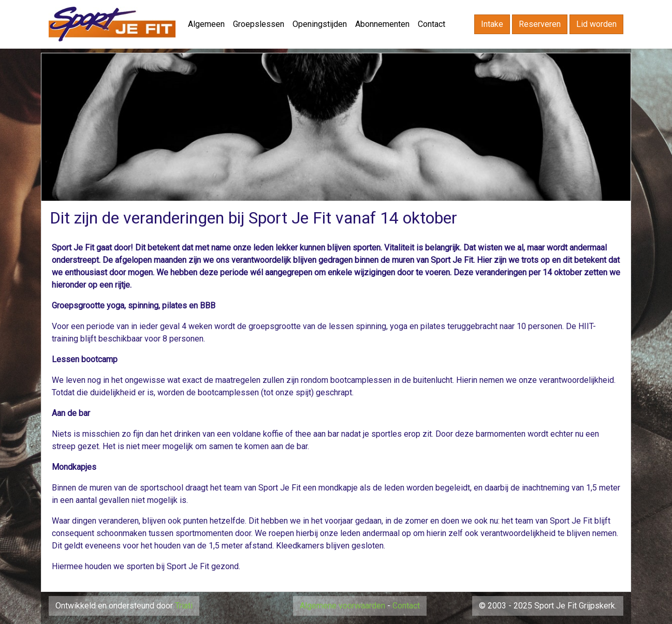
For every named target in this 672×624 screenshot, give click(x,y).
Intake (492, 24)
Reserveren (540, 24)
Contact (432, 24)
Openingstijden (320, 24)
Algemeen (206, 24)
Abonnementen (382, 24)
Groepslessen (259, 24)
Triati (184, 606)
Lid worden (596, 24)
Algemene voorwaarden (342, 606)
